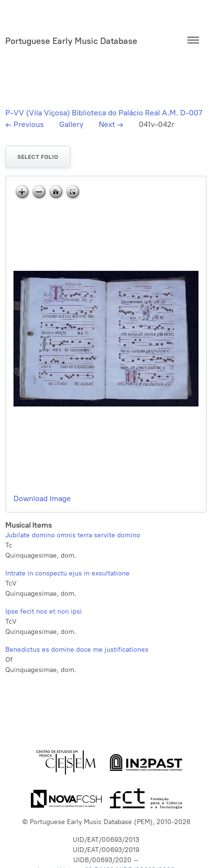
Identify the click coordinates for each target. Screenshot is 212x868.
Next (111, 124)
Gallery (71, 124)
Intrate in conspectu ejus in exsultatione (67, 573)
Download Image (42, 498)
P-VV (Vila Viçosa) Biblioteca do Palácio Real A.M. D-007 (104, 113)
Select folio (38, 157)
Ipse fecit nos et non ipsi (44, 611)
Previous (25, 124)
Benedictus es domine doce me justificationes (77, 650)
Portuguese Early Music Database (71, 41)
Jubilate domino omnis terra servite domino (73, 535)
